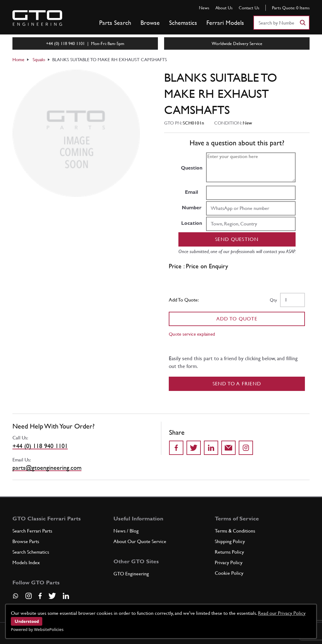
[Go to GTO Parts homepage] (37, 18)
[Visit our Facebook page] (40, 596)
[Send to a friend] (228, 448)
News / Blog (126, 531)
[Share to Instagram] (246, 448)
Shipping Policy (230, 541)
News (204, 8)
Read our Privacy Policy (282, 613)
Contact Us (249, 8)
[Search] (302, 23)
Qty (273, 300)
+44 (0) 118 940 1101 (40, 446)
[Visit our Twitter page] (52, 596)
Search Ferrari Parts (32, 531)
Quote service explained (192, 334)
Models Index (26, 562)
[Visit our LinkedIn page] (66, 596)
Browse (150, 23)
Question (192, 168)
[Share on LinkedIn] (211, 448)
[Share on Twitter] (194, 448)
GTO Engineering (131, 574)
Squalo (39, 59)
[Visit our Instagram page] (29, 596)
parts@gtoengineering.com (47, 468)
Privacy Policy (229, 562)
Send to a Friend (237, 384)
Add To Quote (237, 319)
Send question (237, 239)
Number (192, 208)
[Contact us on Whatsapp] (16, 598)
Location (192, 223)
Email (191, 192)
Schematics (183, 23)
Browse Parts (26, 541)
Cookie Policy (229, 573)
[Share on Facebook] (176, 448)
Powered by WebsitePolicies (37, 629)
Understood (27, 621)
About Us (224, 8)
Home (18, 59)
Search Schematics (31, 552)
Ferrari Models (225, 23)
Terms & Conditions (235, 531)
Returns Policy (229, 552)
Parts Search (115, 23)
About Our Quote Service (140, 541)
